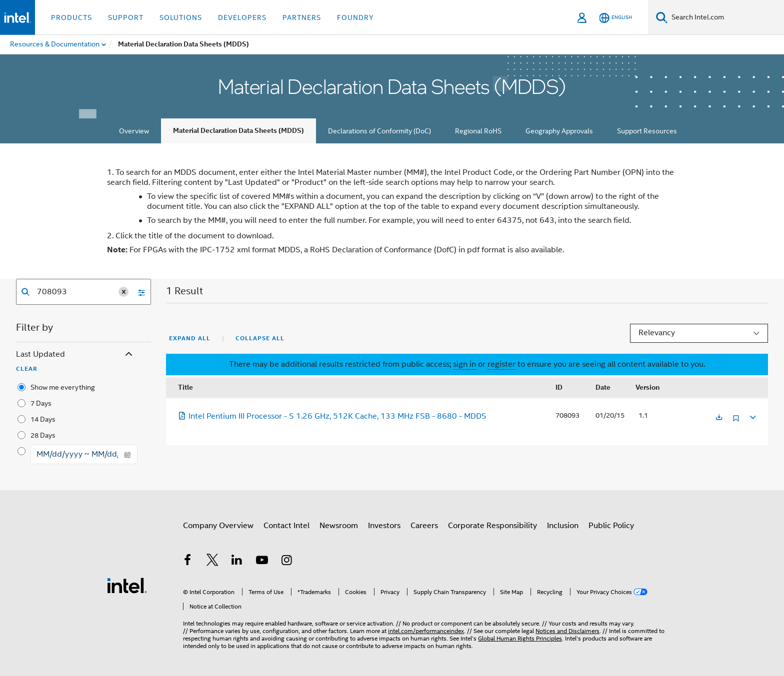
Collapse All (260, 338)
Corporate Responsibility (492, 526)
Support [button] (126, 17)
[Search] (662, 17)
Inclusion (563, 526)
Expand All (190, 338)
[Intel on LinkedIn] (237, 562)
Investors (384, 526)
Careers (424, 526)
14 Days (43, 419)
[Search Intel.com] (726, 17)
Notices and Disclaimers (567, 631)
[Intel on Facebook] (187, 562)
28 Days (43, 435)
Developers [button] (242, 17)
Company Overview (218, 526)
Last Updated (75, 354)
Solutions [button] (181, 17)
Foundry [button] (355, 17)
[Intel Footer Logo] (127, 585)
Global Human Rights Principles (520, 638)
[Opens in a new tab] (719, 418)
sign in (464, 364)
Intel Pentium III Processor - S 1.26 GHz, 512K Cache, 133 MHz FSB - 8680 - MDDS (332, 416)
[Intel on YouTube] (262, 562)
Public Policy (611, 526)
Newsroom (339, 526)
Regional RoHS (478, 131)
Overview (134, 131)
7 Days (41, 403)
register (501, 364)
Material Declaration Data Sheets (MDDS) (238, 131)
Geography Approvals (559, 131)
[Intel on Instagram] (286, 562)
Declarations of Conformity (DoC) (379, 131)
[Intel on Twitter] (212, 562)
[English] (615, 18)
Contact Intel (286, 526)
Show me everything (63, 387)
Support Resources (647, 131)
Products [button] (71, 17)
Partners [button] (302, 17)
